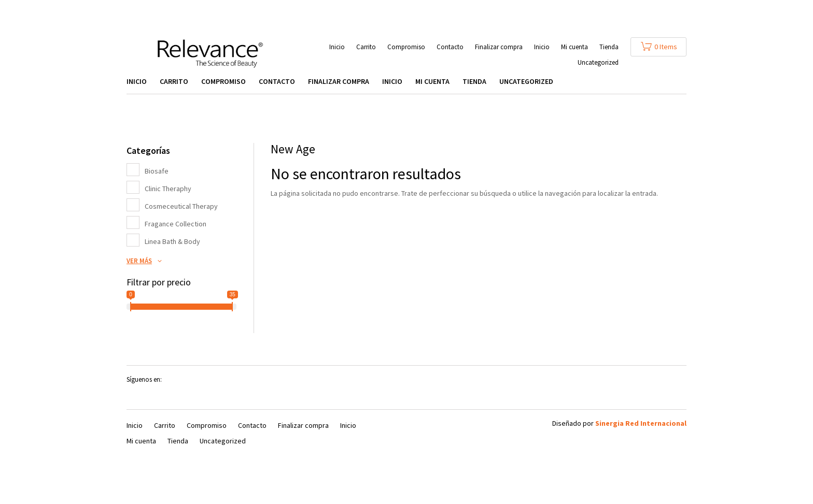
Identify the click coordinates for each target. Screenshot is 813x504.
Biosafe (157, 171)
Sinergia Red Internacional (641, 423)
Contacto (450, 47)
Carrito (366, 47)
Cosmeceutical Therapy (181, 206)
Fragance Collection (176, 224)
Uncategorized (598, 63)
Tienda (609, 47)
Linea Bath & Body (172, 241)
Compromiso (406, 47)
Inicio (337, 47)
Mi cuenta (574, 47)
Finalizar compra (499, 47)
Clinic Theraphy (168, 189)
